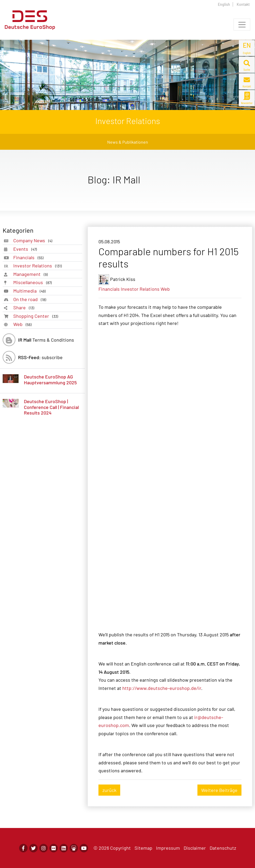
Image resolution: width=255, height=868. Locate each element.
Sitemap (143, 848)
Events (26, 249)
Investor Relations (39, 266)
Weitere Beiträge (219, 790)
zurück (109, 790)
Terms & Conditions (46, 340)
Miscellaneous (34, 282)
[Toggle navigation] (242, 25)
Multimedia (31, 291)
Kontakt (243, 4)
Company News (34, 241)
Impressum (168, 848)
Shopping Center (37, 316)
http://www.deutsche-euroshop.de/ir (162, 688)
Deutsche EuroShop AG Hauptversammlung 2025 (50, 380)
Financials (29, 257)
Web (23, 324)
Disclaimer (195, 848)
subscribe (40, 357)
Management (32, 274)
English (224, 4)
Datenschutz (223, 848)
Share (25, 308)
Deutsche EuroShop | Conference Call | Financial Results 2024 (51, 407)
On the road (31, 299)
